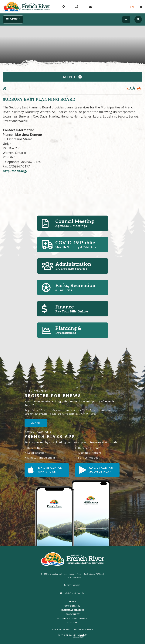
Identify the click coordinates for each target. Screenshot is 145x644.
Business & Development (73, 619)
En (132, 7)
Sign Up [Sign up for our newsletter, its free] (36, 423)
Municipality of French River (27, 7)
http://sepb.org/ (15, 171)
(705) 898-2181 (72, 585)
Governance (72, 606)
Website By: (72, 635)
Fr (140, 7)
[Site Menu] (72, 77)
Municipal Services (72, 610)
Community (73, 614)
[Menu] (13, 19)
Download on (45, 470)
